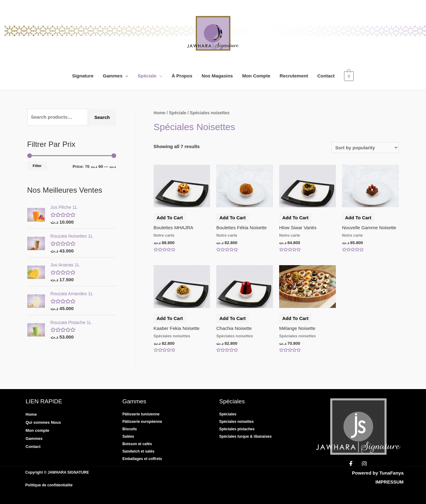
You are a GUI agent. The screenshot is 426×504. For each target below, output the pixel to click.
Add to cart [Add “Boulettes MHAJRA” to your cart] (170, 218)
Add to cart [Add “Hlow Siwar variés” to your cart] (295, 218)
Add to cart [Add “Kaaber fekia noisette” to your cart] (170, 318)
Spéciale (148, 76)
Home (160, 113)
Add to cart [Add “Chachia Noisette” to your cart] (233, 318)
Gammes (113, 76)
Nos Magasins (218, 76)
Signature (83, 76)
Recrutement (295, 76)
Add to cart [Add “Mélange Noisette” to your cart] (295, 318)
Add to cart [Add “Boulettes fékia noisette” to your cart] (233, 218)
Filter (37, 166)
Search (102, 117)
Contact (327, 76)
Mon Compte (257, 76)
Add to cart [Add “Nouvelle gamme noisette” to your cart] (358, 218)
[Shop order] (365, 147)
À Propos (183, 76)
